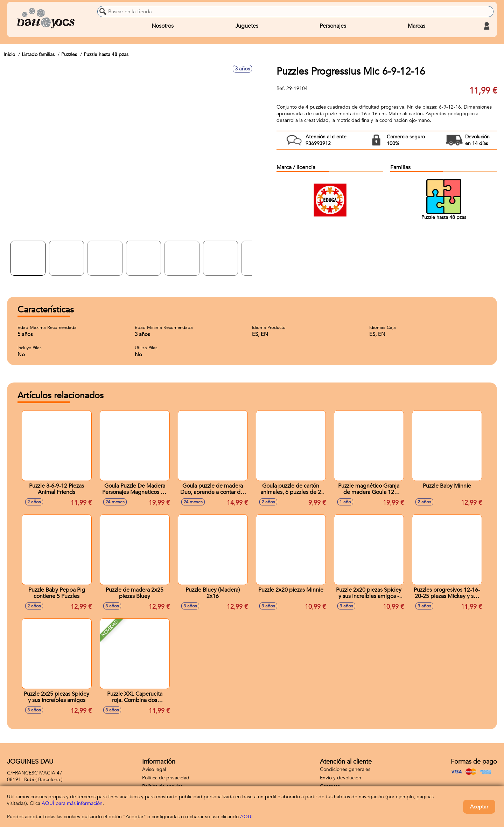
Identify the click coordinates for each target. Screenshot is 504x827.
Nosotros (163, 26)
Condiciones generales (345, 769)
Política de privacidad (166, 778)
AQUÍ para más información (72, 803)
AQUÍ (246, 817)
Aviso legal (154, 769)
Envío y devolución (341, 778)
